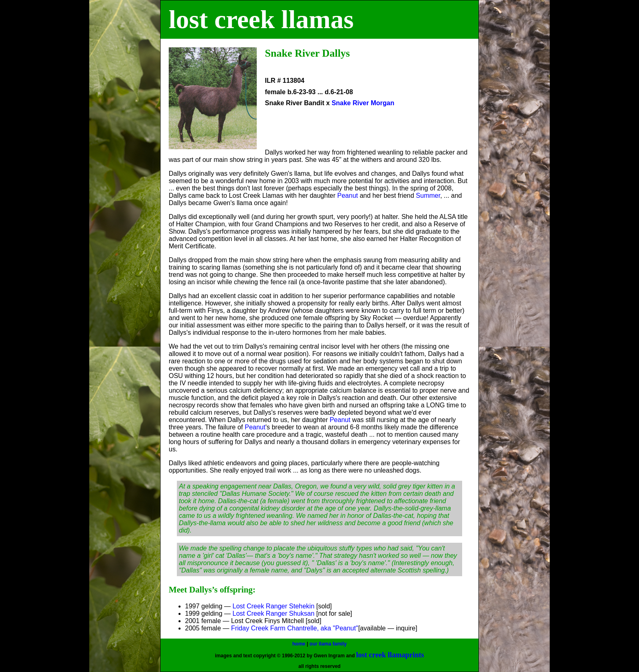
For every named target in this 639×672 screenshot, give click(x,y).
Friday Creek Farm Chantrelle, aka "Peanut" (295, 628)
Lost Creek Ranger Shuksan (274, 613)
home (299, 644)
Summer (428, 196)
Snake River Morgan (363, 103)
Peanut (348, 196)
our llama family (328, 644)
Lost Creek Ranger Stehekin (274, 606)
